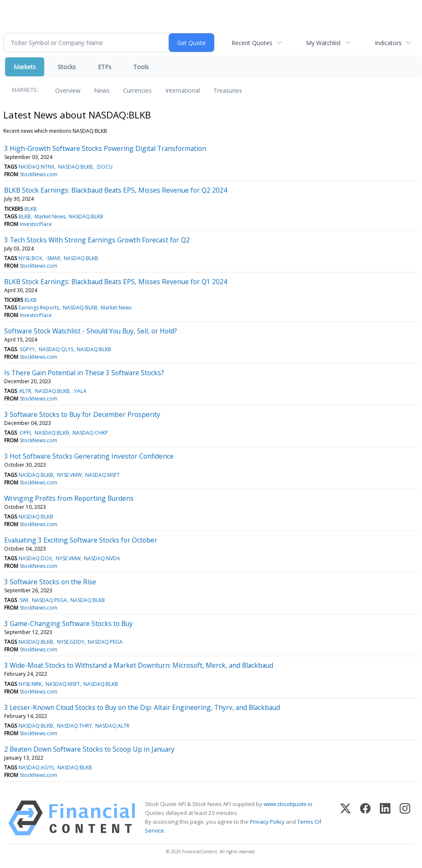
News (102, 90)
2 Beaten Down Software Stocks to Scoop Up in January (89, 749)
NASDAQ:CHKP (90, 433)
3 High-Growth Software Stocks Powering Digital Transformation (105, 148)
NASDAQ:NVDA (102, 558)
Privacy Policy (267, 822)
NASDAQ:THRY (74, 726)
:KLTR (25, 391)
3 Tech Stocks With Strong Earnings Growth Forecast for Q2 (97, 240)
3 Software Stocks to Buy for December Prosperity (82, 414)
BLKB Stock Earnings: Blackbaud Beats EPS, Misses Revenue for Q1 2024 (116, 282)
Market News (50, 216)
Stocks (67, 67)
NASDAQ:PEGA (50, 600)
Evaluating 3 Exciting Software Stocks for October (81, 540)
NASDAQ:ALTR (112, 726)
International (183, 90)
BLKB (31, 209)
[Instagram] (405, 818)
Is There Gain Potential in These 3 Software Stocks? (84, 373)
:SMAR (53, 258)
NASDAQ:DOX (35, 558)
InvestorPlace (36, 224)
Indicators (388, 43)
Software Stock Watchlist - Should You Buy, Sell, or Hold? (91, 331)
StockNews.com (39, 174)
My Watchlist (324, 43)
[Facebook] (365, 818)
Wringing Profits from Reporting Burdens (69, 498)
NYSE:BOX (30, 258)
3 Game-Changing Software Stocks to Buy (69, 623)
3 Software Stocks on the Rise (50, 582)
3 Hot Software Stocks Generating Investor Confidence (89, 456)
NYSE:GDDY (71, 642)
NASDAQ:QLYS (56, 349)
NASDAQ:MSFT (102, 475)
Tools (141, 67)
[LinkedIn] (385, 818)
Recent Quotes (252, 43)
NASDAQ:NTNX (36, 167)
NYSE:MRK (30, 684)
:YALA (80, 391)
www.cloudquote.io (288, 804)
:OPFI (25, 433)
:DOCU (104, 167)
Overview (68, 90)
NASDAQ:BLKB (75, 167)
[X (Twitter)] (345, 818)
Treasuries (228, 90)
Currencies (137, 90)
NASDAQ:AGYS (36, 767)
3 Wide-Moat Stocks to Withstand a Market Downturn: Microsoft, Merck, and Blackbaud (139, 665)
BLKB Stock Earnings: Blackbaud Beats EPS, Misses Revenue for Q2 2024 (116, 190)
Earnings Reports (39, 308)
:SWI (23, 600)
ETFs (105, 67)
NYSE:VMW (69, 475)
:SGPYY (27, 349)
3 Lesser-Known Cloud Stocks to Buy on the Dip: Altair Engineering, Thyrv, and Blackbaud (142, 707)
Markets (25, 67)
